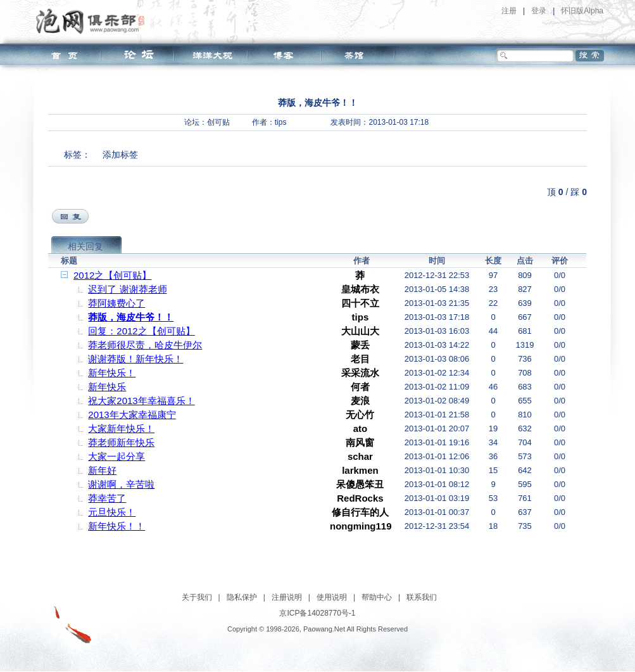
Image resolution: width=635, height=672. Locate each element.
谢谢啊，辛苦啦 (121, 484)
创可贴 (218, 122)
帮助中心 (377, 597)
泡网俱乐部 (93, 21)
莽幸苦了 (107, 498)
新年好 (102, 470)
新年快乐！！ (116, 526)
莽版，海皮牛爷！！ (131, 317)
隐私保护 (242, 597)
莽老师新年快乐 (121, 442)
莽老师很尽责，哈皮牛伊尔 (145, 345)
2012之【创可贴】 (112, 275)
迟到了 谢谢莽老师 (127, 289)
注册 (509, 11)
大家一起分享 (116, 456)
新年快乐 (107, 387)
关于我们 (197, 597)
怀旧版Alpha (582, 11)
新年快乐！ (112, 373)
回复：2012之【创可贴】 (141, 331)
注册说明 (287, 597)
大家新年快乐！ (121, 428)
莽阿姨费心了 (116, 303)
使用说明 (332, 597)
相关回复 (85, 246)
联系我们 (422, 597)
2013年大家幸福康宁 (132, 415)
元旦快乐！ (112, 512)
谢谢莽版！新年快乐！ (135, 359)
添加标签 (120, 155)
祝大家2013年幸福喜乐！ (141, 401)
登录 (539, 11)
